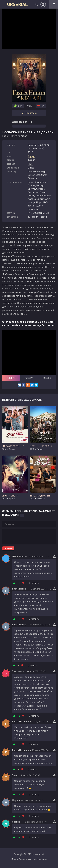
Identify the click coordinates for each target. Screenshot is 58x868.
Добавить (8, 548)
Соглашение (41, 859)
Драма (31, 156)
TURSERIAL (16, 4)
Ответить (34, 583)
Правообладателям (21, 859)
